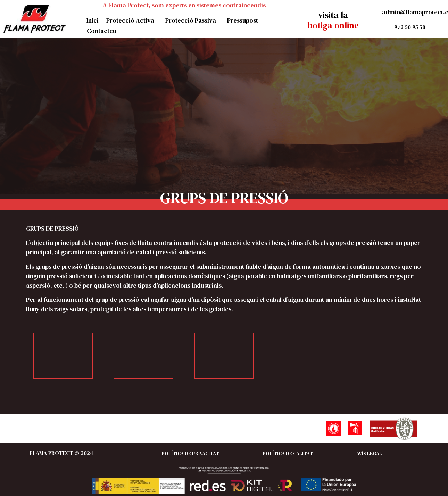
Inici (93, 20)
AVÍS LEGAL (369, 453)
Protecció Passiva (192, 20)
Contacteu (102, 31)
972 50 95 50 (410, 27)
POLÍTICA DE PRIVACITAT (190, 453)
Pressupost (243, 20)
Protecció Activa (132, 20)
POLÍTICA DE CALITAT (288, 453)
